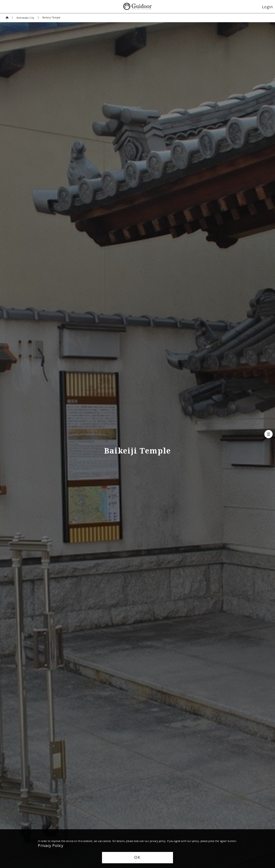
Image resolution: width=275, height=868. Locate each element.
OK (137, 857)
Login (267, 7)
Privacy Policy (51, 845)
